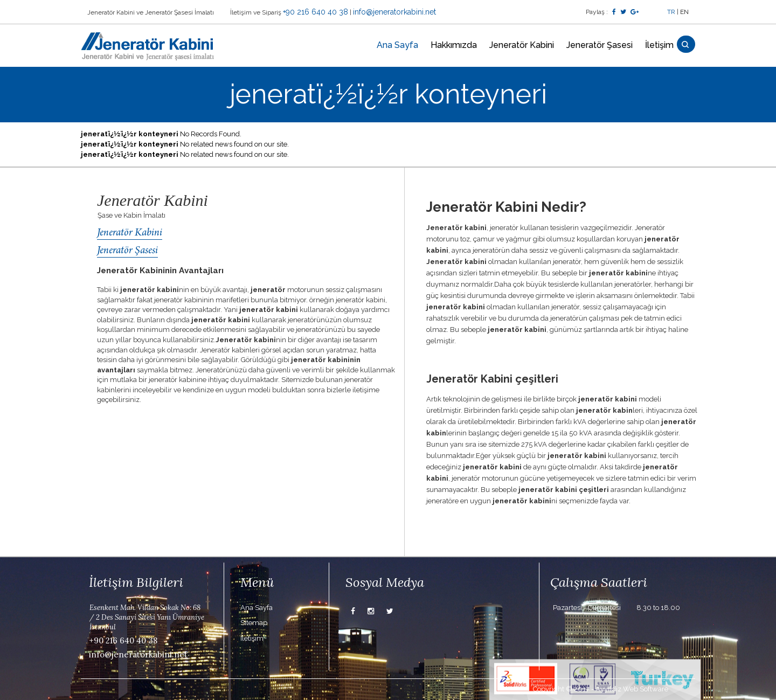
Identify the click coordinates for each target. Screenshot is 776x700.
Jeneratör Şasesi (600, 45)
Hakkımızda (454, 45)
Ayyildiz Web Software (632, 689)
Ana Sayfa (397, 45)
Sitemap (254, 623)
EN (684, 12)
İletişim (659, 45)
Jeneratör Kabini (522, 45)
